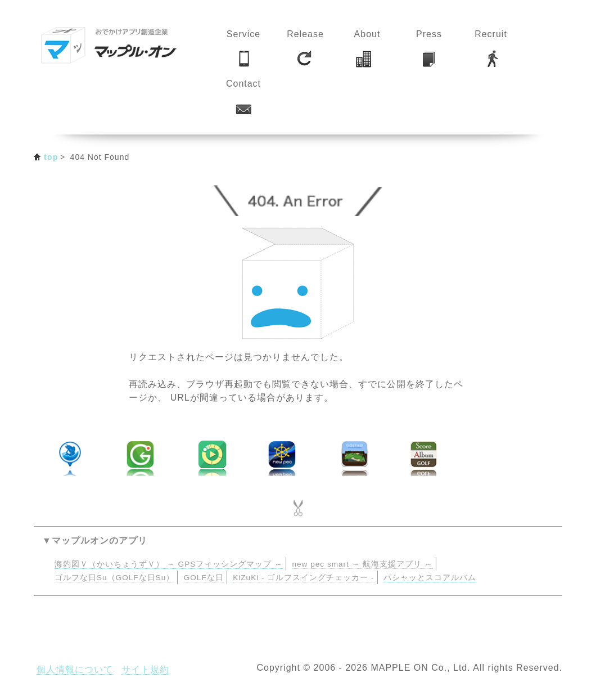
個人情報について (75, 669)
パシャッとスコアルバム (430, 578)
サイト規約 (145, 669)
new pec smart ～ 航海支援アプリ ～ (363, 564)
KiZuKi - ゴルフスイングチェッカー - (303, 578)
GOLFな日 (204, 578)
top (51, 157)
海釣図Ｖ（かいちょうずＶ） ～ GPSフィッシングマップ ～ (169, 564)
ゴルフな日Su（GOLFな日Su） (114, 578)
